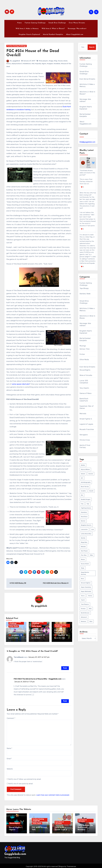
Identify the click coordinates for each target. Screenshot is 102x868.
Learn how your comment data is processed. (53, 794)
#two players (43, 61)
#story (9, 64)
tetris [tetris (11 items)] (90, 596)
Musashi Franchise (87, 429)
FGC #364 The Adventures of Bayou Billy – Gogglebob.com (38, 678)
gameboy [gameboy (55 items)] (84, 512)
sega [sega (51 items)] (83, 568)
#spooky (38, 64)
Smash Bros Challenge (57, 23)
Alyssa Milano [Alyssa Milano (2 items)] (85, 469)
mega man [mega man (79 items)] (84, 542)
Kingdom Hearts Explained (29, 34)
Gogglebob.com (15, 853)
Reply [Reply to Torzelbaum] (65, 667)
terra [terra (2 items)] (83, 596)
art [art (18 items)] (82, 478)
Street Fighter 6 (86, 419)
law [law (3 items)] (93, 529)
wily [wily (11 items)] (90, 609)
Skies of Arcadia (86, 375)
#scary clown (63, 61)
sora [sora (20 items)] (82, 579)
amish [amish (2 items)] (83, 474)
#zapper (50, 64)
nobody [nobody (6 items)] (83, 547)
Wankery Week (85, 294)
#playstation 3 (17, 64)
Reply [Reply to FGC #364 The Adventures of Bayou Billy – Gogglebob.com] (65, 700)
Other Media (14, 626)
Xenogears (84, 435)
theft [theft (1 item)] (83, 600)
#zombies (57, 64)
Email (9, 758)
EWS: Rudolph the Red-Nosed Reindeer (85, 827)
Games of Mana (86, 393)
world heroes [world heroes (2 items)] (85, 613)
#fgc (56, 61)
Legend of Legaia (86, 424)
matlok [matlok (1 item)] (83, 538)
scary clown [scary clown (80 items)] (85, 564)
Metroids (83, 414)
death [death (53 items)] (91, 491)
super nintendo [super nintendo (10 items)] (86, 591)
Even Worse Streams (77, 23)
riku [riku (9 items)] (91, 555)
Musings (83, 346)
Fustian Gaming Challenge (35, 23)
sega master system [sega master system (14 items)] (85, 573)
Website (10, 768)
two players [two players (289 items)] (85, 604)
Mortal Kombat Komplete (53, 34)
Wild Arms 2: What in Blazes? (53, 29)
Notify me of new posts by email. (21, 783)
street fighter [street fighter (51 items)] (86, 583)
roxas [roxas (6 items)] (83, 559)
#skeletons (27, 64)
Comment (11, 718)
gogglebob (16, 61)
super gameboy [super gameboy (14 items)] (86, 587)
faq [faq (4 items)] (82, 504)
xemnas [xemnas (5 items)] (83, 621)
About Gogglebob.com (75, 34)
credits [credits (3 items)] (83, 491)
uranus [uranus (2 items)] (83, 609)
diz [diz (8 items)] (82, 495)
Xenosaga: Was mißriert (77, 29)
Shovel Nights (85, 370)
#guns (44, 64)
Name (9, 748)
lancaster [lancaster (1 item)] (84, 529)
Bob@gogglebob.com (87, 142)
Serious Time (85, 349)
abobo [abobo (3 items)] (83, 465)
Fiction (82, 354)
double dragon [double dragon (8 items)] (86, 499)
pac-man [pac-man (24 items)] (84, 555)
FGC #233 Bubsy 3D (18, 583)
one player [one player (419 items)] (84, 551)
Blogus (61, 865)
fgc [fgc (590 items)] (88, 504)
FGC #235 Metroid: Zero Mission (56, 583)
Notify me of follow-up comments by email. (25, 778)
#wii (33, 64)
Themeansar (71, 865)
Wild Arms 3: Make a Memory (27, 29)
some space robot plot (21, 384)
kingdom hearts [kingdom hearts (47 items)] (86, 525)
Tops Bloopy (84, 288)
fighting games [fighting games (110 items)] (86, 508)
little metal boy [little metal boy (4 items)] (86, 534)
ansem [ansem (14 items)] (91, 474)
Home (19, 23)
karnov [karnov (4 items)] (83, 521)
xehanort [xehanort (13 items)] (84, 617)
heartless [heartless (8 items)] (84, 517)
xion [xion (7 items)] (91, 621)
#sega (51, 61)
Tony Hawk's (84, 388)
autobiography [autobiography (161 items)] (86, 482)
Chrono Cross (85, 440)
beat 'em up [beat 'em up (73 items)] (85, 487)
